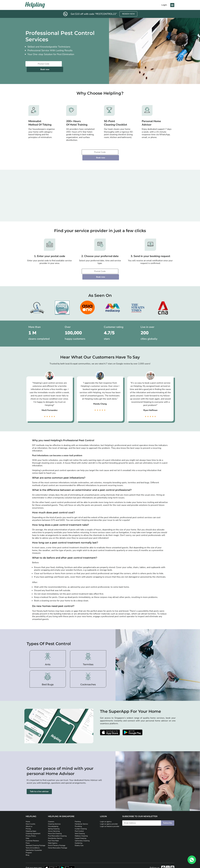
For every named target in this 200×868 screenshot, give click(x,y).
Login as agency (106, 805)
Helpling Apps (31, 815)
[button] (172, 5)
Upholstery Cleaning (82, 824)
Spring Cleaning (54, 812)
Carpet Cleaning (81, 822)
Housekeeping (53, 810)
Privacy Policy (31, 820)
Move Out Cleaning (55, 817)
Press (28, 827)
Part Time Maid (53, 824)
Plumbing (78, 810)
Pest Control (79, 815)
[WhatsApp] (192, 860)
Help (27, 822)
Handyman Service (81, 808)
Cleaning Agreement (33, 817)
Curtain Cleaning (81, 812)
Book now (74, 64)
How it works (31, 808)
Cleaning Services (54, 808)
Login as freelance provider (110, 810)
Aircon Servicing (54, 815)
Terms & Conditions (33, 832)
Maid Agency (53, 827)
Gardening (79, 827)
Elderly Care (79, 829)
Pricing (28, 812)
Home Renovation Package (58, 832)
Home (28, 805)
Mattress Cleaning (81, 820)
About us (29, 810)
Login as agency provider (109, 808)
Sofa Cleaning (80, 817)
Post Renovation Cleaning (57, 820)
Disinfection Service (55, 822)
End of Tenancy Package (57, 829)
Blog (27, 839)
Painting (78, 805)
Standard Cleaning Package (35, 829)
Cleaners (51, 805)
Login (164, 5)
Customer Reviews (32, 824)
